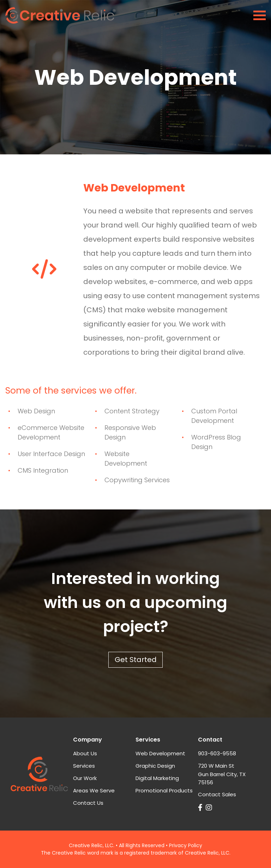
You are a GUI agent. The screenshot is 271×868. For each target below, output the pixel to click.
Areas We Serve (94, 790)
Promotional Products (164, 790)
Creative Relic (86, 845)
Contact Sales (217, 794)
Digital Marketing (157, 778)
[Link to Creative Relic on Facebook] (201, 808)
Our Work (85, 778)
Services (84, 766)
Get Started (136, 660)
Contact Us (88, 803)
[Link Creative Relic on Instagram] (210, 808)
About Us (85, 753)
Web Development (160, 753)
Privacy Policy (186, 845)
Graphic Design (155, 766)
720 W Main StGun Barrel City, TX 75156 (222, 774)
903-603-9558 (217, 753)
